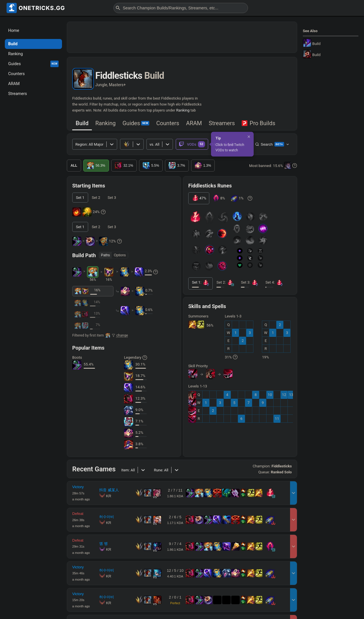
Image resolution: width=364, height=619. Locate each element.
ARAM (194, 123)
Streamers (222, 123)
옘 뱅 (104, 543)
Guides (136, 123)
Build (82, 123)
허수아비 (107, 517)
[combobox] (150, 144)
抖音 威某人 (109, 490)
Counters (168, 123)
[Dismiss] (249, 137)
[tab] (82, 124)
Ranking (183, 110)
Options (120, 255)
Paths (105, 255)
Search (272, 144)
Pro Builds (258, 123)
